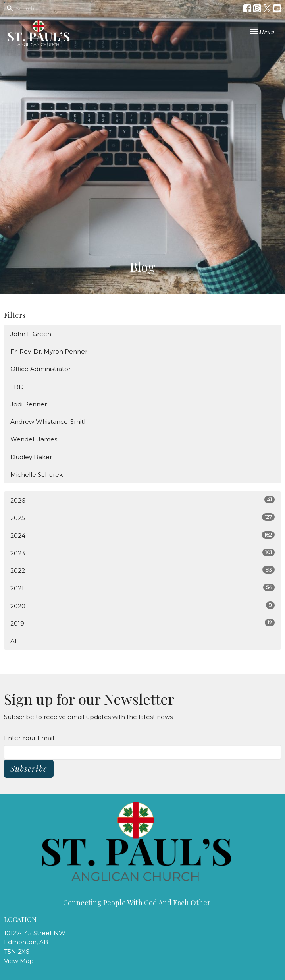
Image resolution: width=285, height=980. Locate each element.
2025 (142, 517)
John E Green (31, 334)
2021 (142, 588)
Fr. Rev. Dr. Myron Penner (49, 351)
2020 (142, 606)
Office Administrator (40, 369)
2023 (142, 553)
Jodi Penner (29, 404)
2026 (142, 500)
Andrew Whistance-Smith (49, 422)
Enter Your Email (29, 738)
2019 (142, 623)
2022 (142, 570)
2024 (142, 535)
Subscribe (29, 768)
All (14, 641)
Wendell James (34, 439)
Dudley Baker (31, 457)
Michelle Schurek (37, 475)
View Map (19, 961)
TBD (17, 387)
